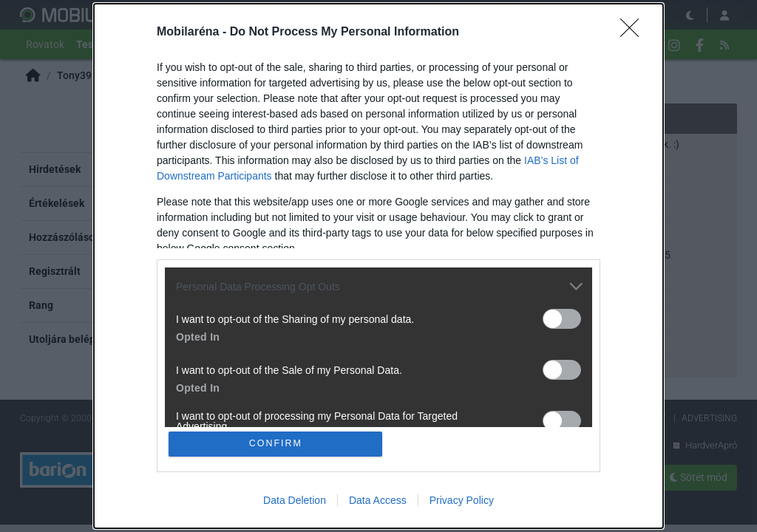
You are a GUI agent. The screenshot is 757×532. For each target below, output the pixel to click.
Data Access (378, 501)
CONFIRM (277, 444)
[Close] (634, 32)
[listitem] (378, 286)
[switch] (562, 318)
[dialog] (378, 266)
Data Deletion (295, 501)
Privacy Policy (462, 501)
